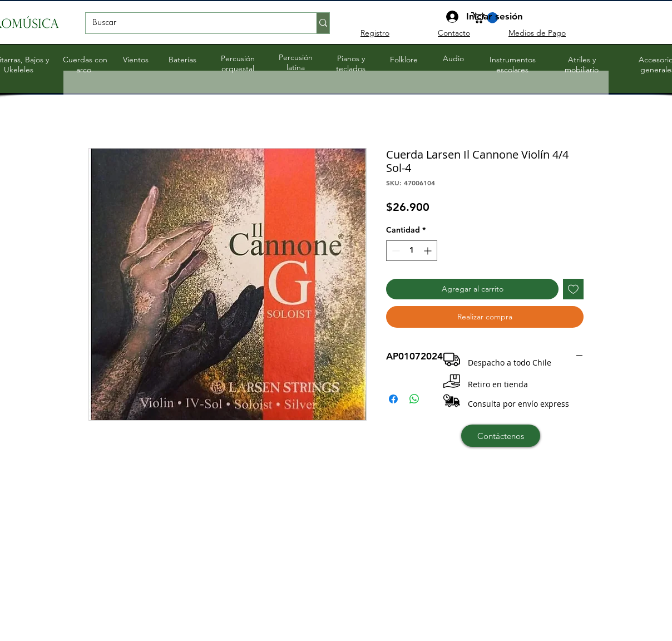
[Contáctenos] (501, 436)
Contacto (454, 33)
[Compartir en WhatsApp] (414, 399)
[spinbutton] (412, 251)
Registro (375, 33)
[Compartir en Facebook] (393, 399)
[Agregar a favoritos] (573, 289)
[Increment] (429, 251)
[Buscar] (193, 23)
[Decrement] (395, 251)
